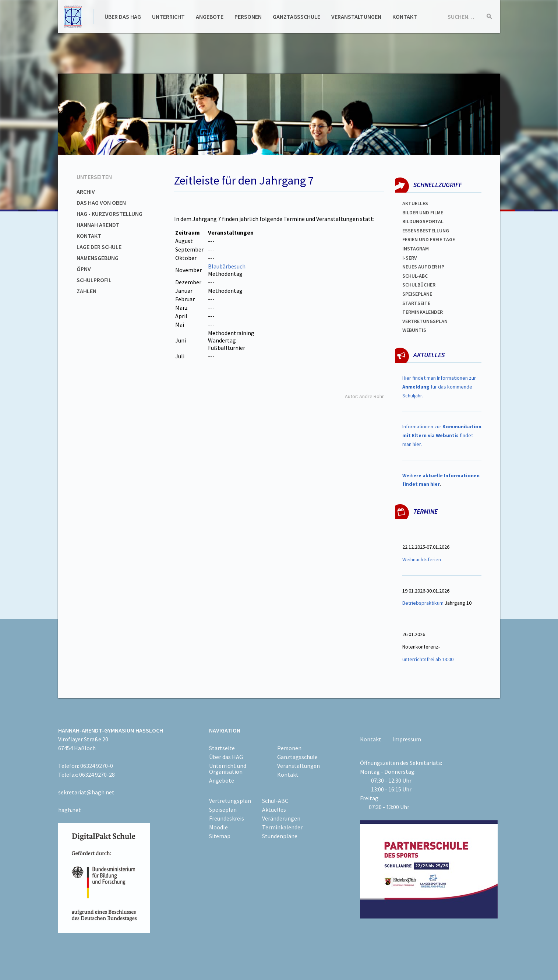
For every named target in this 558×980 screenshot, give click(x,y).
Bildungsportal (423, 221)
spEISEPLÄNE (417, 294)
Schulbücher (419, 285)
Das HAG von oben (101, 203)
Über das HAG (123, 17)
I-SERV (410, 258)
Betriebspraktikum (423, 603)
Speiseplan (223, 809)
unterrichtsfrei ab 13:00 (428, 659)
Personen (248, 17)
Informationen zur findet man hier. (442, 435)
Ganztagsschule (296, 17)
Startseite (416, 303)
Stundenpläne (280, 836)
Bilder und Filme (423, 212)
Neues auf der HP (423, 267)
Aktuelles (415, 203)
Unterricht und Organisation (228, 769)
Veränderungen (281, 818)
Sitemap (220, 836)
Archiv (86, 192)
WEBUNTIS (414, 330)
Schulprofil (94, 280)
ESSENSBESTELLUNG (426, 231)
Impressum (407, 739)
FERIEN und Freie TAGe (429, 239)
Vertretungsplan (425, 321)
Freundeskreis (227, 818)
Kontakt (405, 17)
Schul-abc (415, 276)
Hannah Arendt (98, 225)
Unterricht (168, 17)
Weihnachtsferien (422, 559)
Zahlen (86, 291)
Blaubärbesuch (227, 266)
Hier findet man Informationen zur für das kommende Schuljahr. (439, 387)
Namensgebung (98, 258)
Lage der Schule (99, 247)
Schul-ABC (275, 801)
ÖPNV (84, 269)
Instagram (416, 249)
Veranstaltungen (356, 17)
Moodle (218, 827)
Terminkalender (423, 312)
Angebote (210, 17)
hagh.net (70, 810)
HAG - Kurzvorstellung (110, 214)
